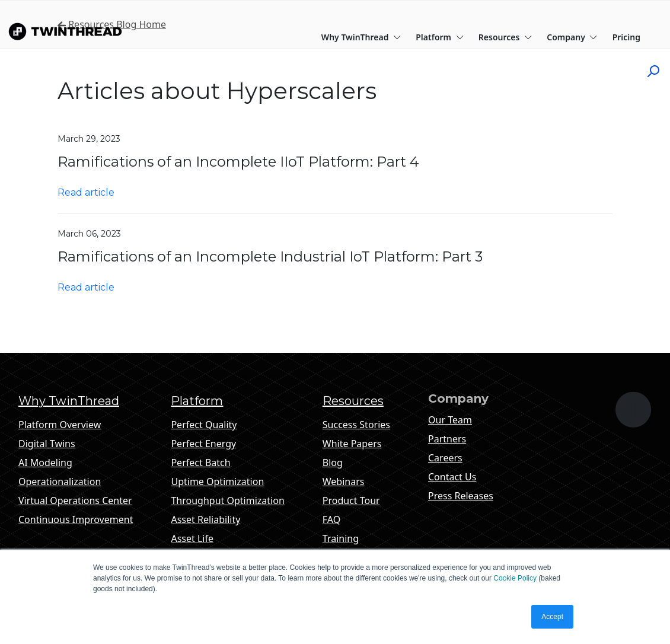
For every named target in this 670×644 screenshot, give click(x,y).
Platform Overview (60, 425)
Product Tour (351, 500)
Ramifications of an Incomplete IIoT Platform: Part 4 (238, 162)
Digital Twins (47, 444)
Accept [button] (552, 617)
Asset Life (192, 538)
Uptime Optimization (217, 482)
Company (572, 37)
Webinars (344, 482)
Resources (505, 37)
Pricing (626, 37)
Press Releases (461, 496)
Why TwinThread (361, 37)
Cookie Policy (515, 578)
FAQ (331, 519)
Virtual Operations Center (75, 500)
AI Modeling (45, 463)
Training (341, 538)
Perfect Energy (203, 444)
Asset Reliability (205, 519)
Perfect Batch (200, 463)
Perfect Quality (204, 425)
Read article (86, 192)
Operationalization (60, 482)
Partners (447, 439)
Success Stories (356, 425)
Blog (333, 463)
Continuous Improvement (76, 519)
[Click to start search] (658, 71)
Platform (440, 37)
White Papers (352, 444)
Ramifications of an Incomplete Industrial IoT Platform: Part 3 (270, 256)
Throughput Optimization (227, 500)
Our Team (450, 420)
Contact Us (452, 477)
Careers (445, 458)
